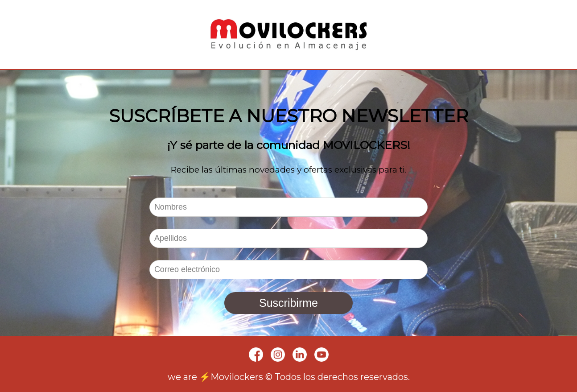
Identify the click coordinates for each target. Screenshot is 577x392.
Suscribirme (288, 303)
